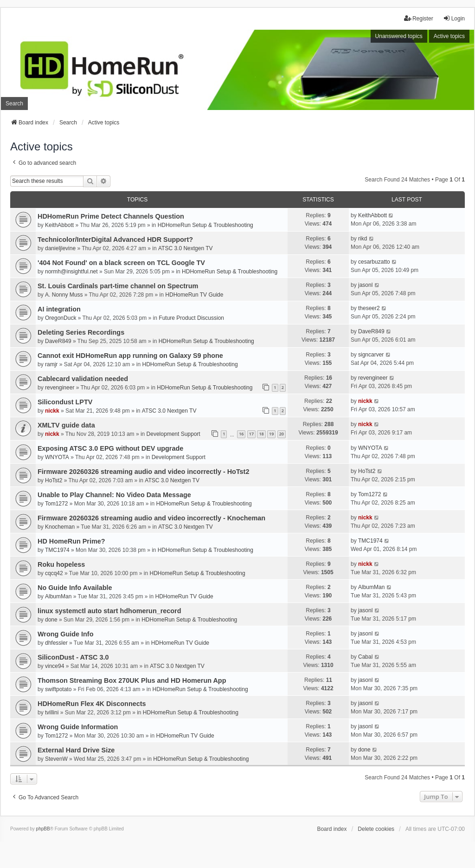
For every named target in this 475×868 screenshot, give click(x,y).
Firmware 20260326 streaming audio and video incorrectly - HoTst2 (143, 472)
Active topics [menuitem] (449, 36)
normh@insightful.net (71, 272)
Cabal (365, 657)
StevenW (56, 759)
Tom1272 (56, 504)
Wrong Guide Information (78, 727)
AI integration (59, 309)
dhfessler (56, 643)
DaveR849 (58, 341)
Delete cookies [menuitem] (376, 829)
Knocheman (60, 527)
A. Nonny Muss (64, 295)
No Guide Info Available (75, 588)
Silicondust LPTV (65, 402)
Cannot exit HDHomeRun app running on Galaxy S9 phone (130, 356)
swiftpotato (58, 689)
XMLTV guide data (66, 425)
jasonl (365, 285)
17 (251, 434)
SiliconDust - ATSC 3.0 (73, 657)
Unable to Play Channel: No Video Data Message (114, 495)
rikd (363, 239)
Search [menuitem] (14, 104)
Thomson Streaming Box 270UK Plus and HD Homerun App (132, 680)
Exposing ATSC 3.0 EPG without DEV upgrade (110, 448)
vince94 (55, 666)
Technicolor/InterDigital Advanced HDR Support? (115, 240)
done (51, 620)
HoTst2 (54, 480)
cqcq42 (54, 573)
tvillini (52, 713)
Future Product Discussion (191, 318)
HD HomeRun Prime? (71, 541)
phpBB (43, 829)
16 (241, 434)
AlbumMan (58, 596)
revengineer (60, 388)
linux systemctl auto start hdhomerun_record (109, 611)
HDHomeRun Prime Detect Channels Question (111, 216)
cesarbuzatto (374, 262)
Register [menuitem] (419, 18)
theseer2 (369, 308)
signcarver (371, 355)
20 (282, 434)
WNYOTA (57, 457)
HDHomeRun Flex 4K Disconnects (92, 704)
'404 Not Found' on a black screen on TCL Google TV (121, 263)
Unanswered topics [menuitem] (399, 36)
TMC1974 (57, 550)
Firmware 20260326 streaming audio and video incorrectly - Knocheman (151, 518)
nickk (52, 411)
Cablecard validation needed (83, 379)
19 (271, 434)
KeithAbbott (59, 225)
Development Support (173, 434)
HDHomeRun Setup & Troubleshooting (205, 225)
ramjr (51, 364)
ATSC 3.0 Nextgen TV (186, 248)
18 (261, 434)
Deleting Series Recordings (81, 332)
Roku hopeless (61, 564)
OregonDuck (61, 318)
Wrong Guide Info (65, 634)
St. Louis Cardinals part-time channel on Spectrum (118, 286)
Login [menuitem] (454, 18)
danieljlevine (60, 248)
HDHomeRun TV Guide (194, 295)
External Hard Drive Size (76, 750)
